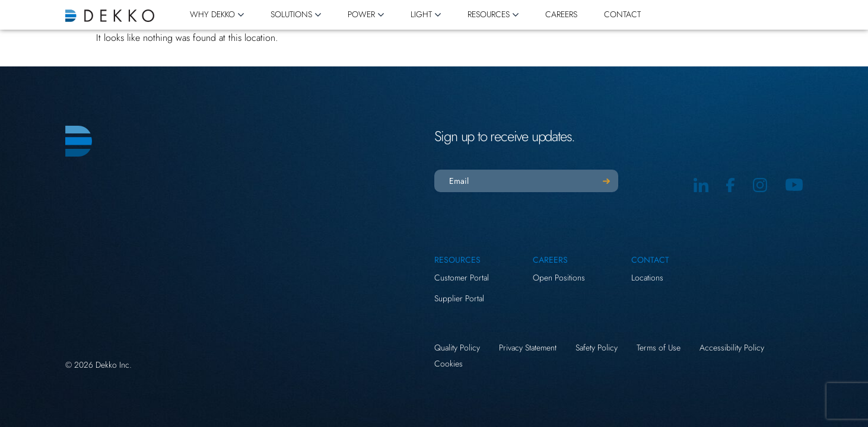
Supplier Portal (459, 298)
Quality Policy (457, 348)
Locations (647, 278)
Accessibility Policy (732, 348)
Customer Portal (462, 278)
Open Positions (559, 278)
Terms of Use (659, 348)
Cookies (449, 364)
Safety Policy (597, 348)
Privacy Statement (528, 348)
